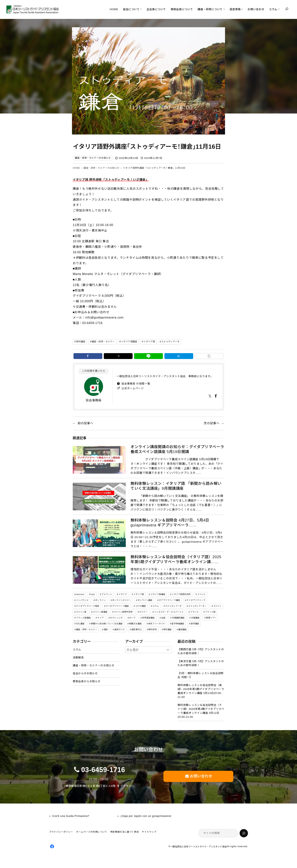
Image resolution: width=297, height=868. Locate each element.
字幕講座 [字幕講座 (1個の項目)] (195, 618)
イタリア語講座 (129, 342)
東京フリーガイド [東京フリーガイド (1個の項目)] (157, 624)
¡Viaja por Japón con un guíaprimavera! (146, 816)
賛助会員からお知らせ (87, 681)
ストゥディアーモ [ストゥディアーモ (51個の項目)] (173, 606)
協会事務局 (93, 400)
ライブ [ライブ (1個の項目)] (100, 618)
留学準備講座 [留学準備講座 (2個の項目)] (178, 624)
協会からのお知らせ (85, 673)
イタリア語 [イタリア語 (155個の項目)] (139, 594)
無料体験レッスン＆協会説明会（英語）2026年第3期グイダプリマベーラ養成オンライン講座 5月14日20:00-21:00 (201, 691)
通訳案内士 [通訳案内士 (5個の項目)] (137, 629)
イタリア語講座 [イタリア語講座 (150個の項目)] (158, 594)
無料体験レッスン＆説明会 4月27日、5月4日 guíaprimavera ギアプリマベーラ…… (170, 523)
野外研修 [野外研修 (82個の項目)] (152, 629)
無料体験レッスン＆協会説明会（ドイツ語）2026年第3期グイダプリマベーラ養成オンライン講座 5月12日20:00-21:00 (201, 711)
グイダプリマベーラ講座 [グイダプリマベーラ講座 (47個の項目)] (117, 606)
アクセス (126, 786)
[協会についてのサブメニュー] (141, 9)
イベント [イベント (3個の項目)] (201, 594)
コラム (77, 650)
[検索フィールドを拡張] (287, 9)
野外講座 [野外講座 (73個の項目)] (167, 629)
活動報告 (78, 657)
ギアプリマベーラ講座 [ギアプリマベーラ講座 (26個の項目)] (169, 600)
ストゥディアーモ (170, 342)
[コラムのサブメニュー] (279, 9)
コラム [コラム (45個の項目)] (155, 606)
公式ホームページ (132, 388)
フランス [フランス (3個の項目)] (194, 612)
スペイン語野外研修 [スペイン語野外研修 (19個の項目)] (123, 612)
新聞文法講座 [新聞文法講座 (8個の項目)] (135, 624)
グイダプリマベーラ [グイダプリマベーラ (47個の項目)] (196, 600)
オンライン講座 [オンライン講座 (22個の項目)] (145, 600)
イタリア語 (149, 342)
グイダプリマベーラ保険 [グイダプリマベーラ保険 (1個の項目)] (88, 606)
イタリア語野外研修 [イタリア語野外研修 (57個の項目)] (181, 594)
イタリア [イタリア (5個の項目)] (123, 594)
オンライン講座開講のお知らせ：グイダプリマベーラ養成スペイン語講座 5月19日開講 (177, 449)
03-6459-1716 (103, 770)
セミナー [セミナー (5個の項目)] (143, 612)
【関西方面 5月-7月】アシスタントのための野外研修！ (201, 651)
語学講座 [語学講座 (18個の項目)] (195, 624)
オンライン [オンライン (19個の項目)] (100, 600)
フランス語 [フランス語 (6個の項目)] (210, 612)
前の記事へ (86, 423)
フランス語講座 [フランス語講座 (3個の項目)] (83, 618)
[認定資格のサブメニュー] (242, 9)
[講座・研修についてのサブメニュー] (224, 9)
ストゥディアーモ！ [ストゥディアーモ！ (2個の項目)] (197, 606)
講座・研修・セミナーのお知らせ (93, 158)
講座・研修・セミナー (103, 342)
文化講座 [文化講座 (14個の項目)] (80, 624)
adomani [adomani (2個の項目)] (80, 594)
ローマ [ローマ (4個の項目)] (132, 618)
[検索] (244, 833)
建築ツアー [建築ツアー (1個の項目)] (211, 618)
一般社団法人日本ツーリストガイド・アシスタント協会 (199, 847)
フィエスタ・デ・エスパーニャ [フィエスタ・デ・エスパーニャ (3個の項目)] (169, 612)
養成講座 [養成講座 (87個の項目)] (182, 629)
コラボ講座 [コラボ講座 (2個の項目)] (141, 606)
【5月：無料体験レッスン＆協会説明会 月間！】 (200, 675)
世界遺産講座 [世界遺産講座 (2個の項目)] (148, 618)
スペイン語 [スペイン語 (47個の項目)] (81, 612)
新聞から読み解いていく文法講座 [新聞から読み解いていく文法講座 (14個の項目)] (107, 624)
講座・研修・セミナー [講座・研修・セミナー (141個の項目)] (86, 629)
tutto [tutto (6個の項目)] (93, 594)
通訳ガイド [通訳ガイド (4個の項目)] (120, 629)
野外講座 (81, 342)
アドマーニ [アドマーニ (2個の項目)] (107, 594)
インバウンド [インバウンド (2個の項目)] (82, 600)
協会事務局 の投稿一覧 (135, 384)
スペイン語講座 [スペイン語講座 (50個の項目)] (100, 612)
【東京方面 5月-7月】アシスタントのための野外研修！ (201, 663)
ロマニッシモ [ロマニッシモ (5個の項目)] (116, 618)
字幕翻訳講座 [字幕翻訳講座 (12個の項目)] (178, 618)
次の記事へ (211, 423)
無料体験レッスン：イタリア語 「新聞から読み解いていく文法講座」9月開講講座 (176, 486)
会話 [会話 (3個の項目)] (163, 618)
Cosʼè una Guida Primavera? (71, 816)
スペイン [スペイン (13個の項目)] (217, 606)
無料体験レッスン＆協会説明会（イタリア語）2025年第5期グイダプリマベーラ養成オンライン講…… (176, 559)
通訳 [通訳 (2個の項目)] (106, 629)
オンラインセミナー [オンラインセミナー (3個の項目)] (122, 600)
